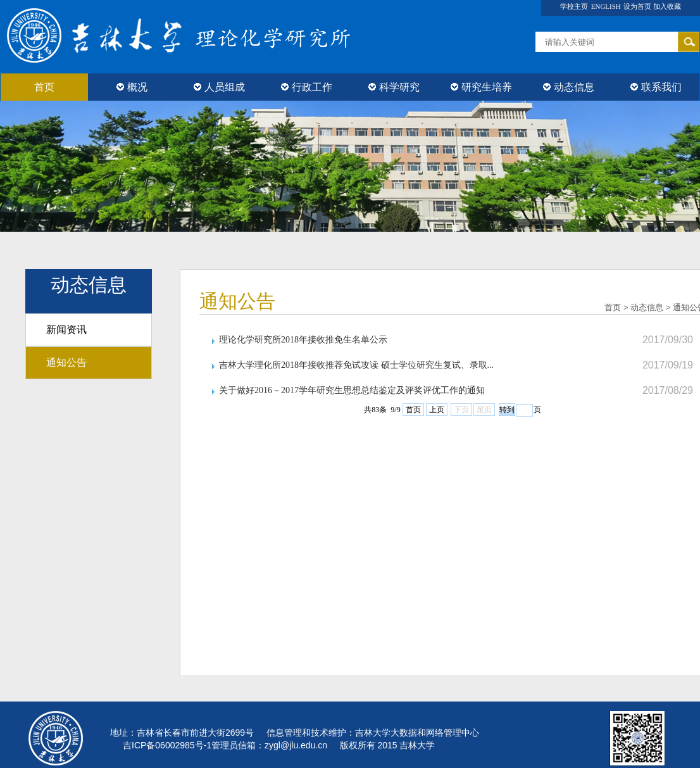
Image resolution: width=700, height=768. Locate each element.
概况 (132, 87)
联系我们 (656, 87)
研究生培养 (481, 87)
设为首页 (638, 6)
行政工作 (307, 87)
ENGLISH (606, 6)
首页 (44, 87)
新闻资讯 (66, 330)
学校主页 (574, 6)
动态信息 (569, 87)
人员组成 (219, 87)
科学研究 (394, 87)
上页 (437, 410)
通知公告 (66, 362)
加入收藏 (667, 6)
